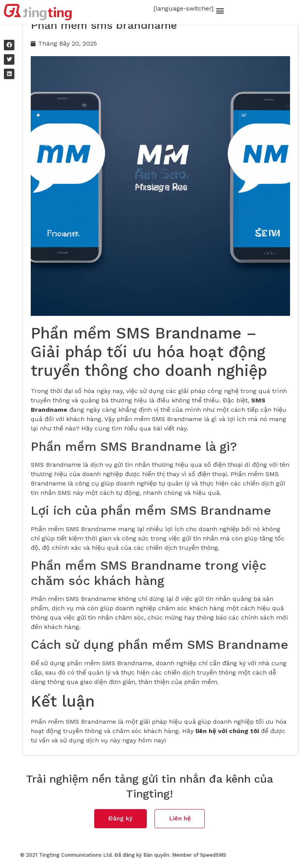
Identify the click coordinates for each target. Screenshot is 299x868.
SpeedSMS (213, 856)
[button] (220, 10)
